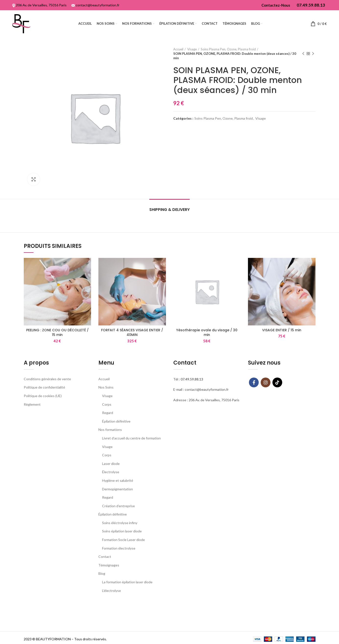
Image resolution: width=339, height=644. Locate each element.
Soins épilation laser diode (122, 531)
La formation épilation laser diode (127, 582)
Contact (105, 557)
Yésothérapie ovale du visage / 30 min (207, 333)
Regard (108, 413)
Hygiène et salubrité (118, 480)
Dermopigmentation (117, 489)
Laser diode (111, 464)
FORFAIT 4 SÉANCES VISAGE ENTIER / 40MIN (132, 333)
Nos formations (110, 430)
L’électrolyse (111, 591)
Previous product (303, 54)
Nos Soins (106, 387)
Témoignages (109, 565)
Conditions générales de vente (47, 379)
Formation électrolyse (119, 548)
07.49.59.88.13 (192, 379)
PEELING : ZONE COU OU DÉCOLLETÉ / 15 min (57, 333)
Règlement (32, 404)
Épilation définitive (116, 421)
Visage (192, 49)
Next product (313, 54)
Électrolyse (111, 472)
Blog (102, 573)
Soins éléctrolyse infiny (120, 523)
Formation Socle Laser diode (123, 540)
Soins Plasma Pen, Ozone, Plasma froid (228, 49)
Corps (107, 404)
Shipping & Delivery (169, 210)
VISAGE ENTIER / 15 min (282, 330)
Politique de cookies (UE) (43, 396)
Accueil (178, 49)
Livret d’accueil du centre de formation (131, 438)
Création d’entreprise (118, 506)
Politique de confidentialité (44, 387)
